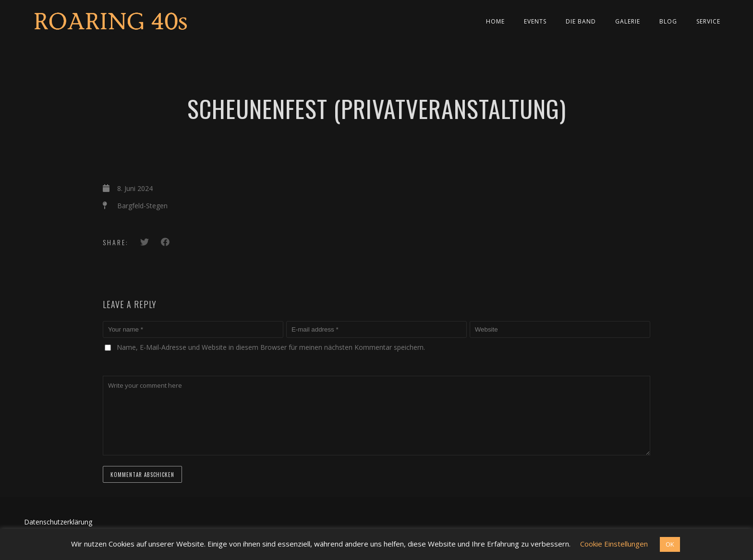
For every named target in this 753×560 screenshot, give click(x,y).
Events (535, 21)
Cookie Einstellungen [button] (614, 544)
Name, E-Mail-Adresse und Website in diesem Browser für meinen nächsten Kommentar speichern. (271, 347)
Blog (668, 21)
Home (495, 21)
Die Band (581, 21)
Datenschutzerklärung (58, 522)
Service (708, 21)
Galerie (628, 21)
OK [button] (670, 544)
